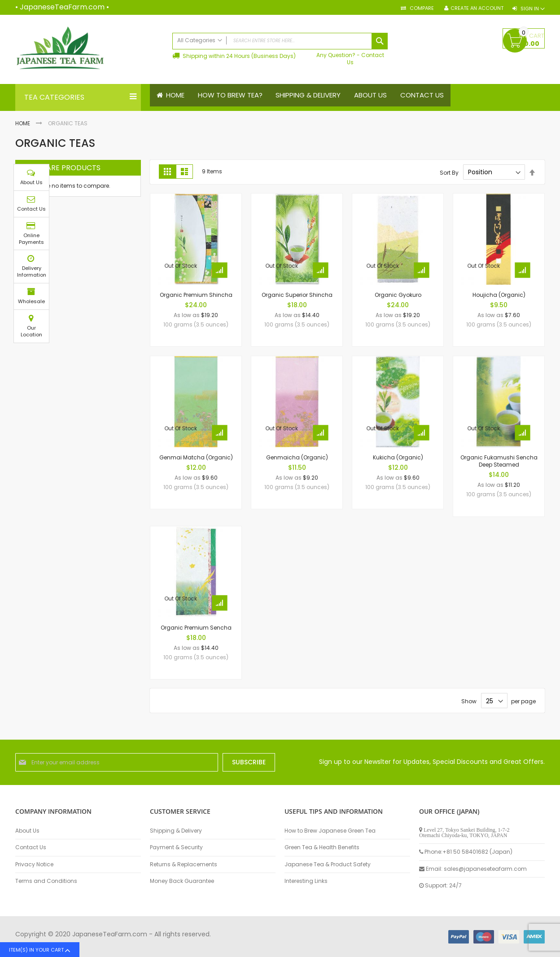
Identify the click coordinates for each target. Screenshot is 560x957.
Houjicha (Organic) (499, 295)
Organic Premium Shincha (196, 295)
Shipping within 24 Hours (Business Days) (238, 56)
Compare (421, 8)
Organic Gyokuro (398, 295)
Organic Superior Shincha (297, 295)
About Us (27, 831)
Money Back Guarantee (182, 881)
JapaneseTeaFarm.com (62, 7)
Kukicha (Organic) (398, 457)
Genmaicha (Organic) (297, 457)
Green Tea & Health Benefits (322, 847)
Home (23, 123)
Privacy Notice (34, 864)
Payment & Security (176, 847)
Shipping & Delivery (176, 831)
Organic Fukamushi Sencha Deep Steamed (499, 461)
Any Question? (336, 55)
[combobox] (280, 41)
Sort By (449, 172)
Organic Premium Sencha (196, 628)
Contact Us (365, 59)
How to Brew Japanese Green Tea (330, 831)
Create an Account (477, 8)
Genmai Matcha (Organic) (196, 457)
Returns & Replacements (184, 864)
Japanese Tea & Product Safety (328, 864)
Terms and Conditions (46, 881)
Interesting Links (306, 881)
